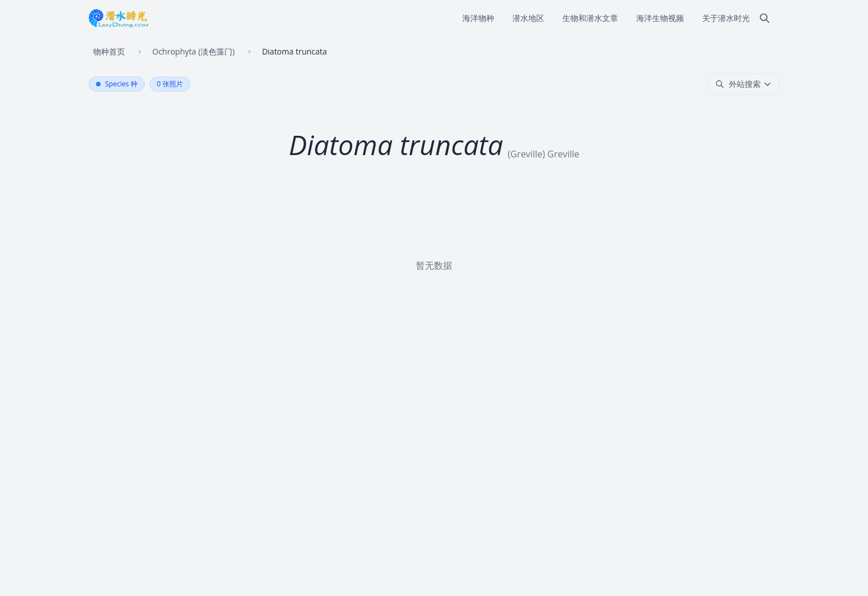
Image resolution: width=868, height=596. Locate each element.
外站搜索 (744, 84)
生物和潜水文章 (590, 18)
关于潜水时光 (726, 18)
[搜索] (765, 18)
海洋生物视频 (660, 18)
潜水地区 (528, 18)
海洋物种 (478, 18)
